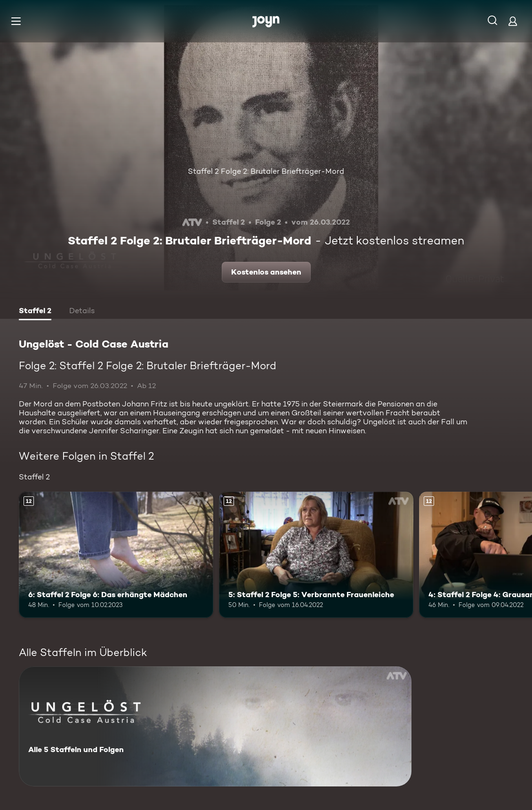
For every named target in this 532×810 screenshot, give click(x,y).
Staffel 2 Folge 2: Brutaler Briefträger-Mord (266, 171)
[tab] (35, 312)
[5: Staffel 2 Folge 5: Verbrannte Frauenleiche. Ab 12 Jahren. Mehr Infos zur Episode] (316, 555)
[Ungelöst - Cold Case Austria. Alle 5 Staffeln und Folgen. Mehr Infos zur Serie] (215, 726)
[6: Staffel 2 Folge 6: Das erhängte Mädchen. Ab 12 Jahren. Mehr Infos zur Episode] (116, 555)
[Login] (513, 21)
